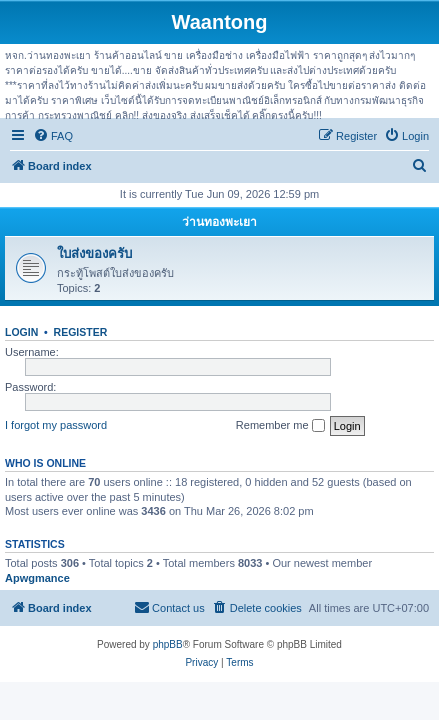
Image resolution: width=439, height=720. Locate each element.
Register (81, 332)
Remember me (280, 426)
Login (21, 332)
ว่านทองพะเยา (219, 222)
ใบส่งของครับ (94, 253)
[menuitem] (53, 136)
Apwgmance (37, 578)
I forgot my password (56, 425)
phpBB (168, 644)
